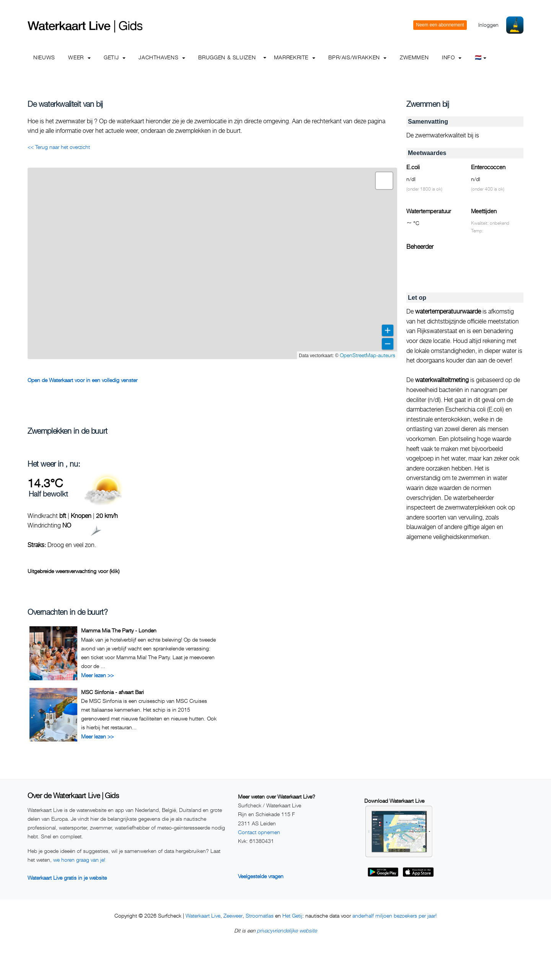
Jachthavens (162, 57)
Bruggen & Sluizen (227, 57)
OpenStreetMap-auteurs (368, 355)
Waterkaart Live (203, 915)
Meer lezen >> (97, 675)
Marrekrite (295, 57)
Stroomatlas (260, 915)
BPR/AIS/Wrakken (357, 57)
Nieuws (44, 57)
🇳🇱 (481, 57)
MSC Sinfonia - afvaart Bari (112, 692)
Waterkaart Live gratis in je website (67, 878)
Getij (115, 57)
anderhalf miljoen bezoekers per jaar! (395, 915)
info (452, 57)
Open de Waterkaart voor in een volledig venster (82, 380)
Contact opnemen (259, 832)
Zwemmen (414, 57)
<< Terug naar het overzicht (59, 147)
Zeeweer (233, 915)
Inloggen (488, 25)
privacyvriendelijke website (287, 930)
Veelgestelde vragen (261, 876)
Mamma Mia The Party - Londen (119, 630)
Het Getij (292, 915)
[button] (384, 181)
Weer (79, 57)
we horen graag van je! (79, 860)
